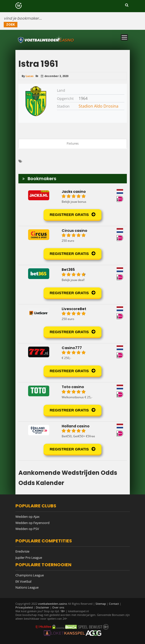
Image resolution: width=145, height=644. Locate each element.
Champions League (30, 575)
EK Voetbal (23, 581)
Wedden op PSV (27, 529)
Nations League (27, 587)
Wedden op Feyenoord (32, 523)
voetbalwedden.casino (53, 604)
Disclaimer (43, 607)
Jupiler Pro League (29, 558)
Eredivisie (22, 551)
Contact (114, 604)
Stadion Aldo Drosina (98, 106)
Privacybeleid (24, 607)
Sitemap (101, 604)
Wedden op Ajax (27, 517)
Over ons (58, 607)
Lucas (29, 76)
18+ (63, 611)
